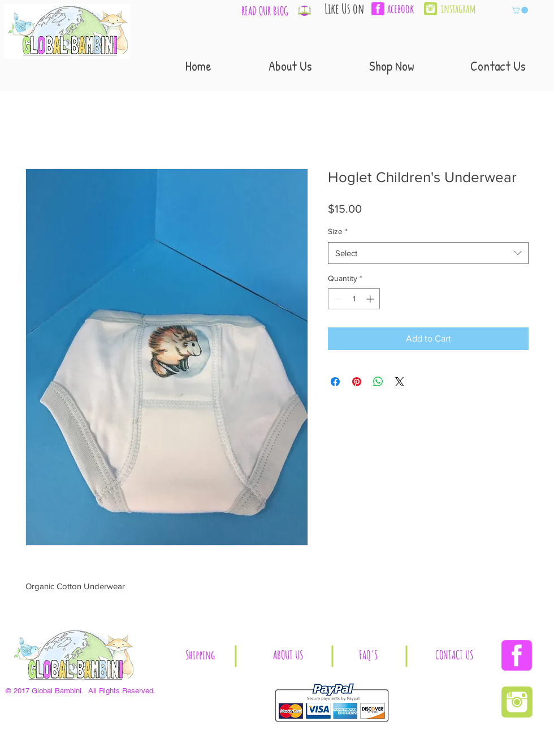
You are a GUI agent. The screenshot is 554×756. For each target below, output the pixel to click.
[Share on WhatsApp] (378, 382)
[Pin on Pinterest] (357, 382)
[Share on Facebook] (335, 382)
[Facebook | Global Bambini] (517, 655)
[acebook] (404, 9)
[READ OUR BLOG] (265, 11)
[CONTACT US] (454, 656)
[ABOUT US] (288, 656)
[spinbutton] (354, 299)
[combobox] (428, 253)
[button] (520, 10)
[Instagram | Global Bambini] (430, 9)
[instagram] (463, 9)
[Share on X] (400, 382)
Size (338, 231)
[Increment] (371, 299)
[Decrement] (337, 299)
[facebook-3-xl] (378, 9)
